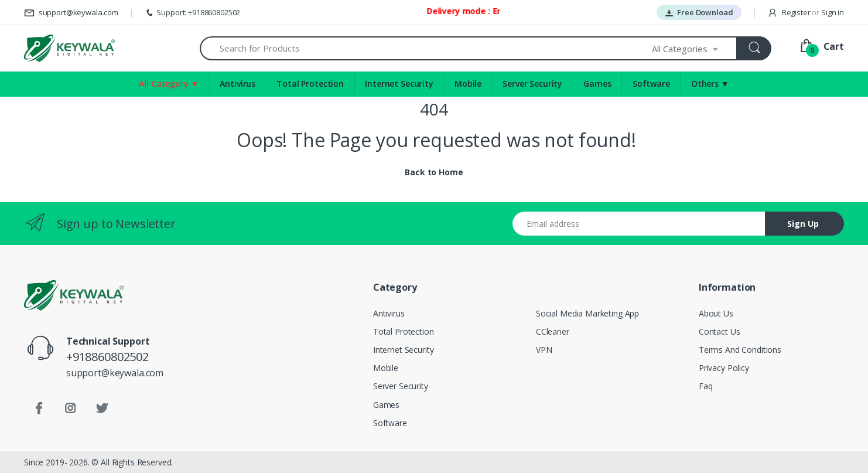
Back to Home (434, 172)
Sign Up (803, 224)
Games (597, 84)
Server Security (532, 84)
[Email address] (639, 224)
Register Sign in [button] (806, 12)
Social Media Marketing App (587, 313)
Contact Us (720, 331)
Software (651, 84)
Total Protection (310, 84)
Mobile (468, 84)
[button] (695, 48)
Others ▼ (710, 84)
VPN (544, 350)
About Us (716, 313)
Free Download (699, 12)
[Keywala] (69, 48)
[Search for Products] (426, 48)
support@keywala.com (71, 12)
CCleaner (553, 331)
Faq (706, 386)
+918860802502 (107, 357)
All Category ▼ (169, 84)
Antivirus (237, 84)
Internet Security (399, 84)
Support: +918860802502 (192, 12)
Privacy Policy (724, 368)
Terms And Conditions (740, 350)
